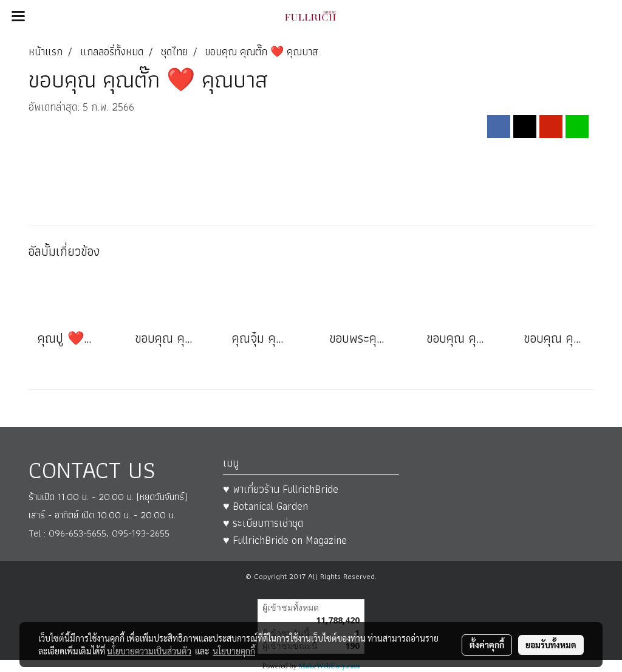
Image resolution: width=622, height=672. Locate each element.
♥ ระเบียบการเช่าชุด (263, 523)
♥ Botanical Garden (265, 506)
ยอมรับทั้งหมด (551, 645)
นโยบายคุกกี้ (234, 651)
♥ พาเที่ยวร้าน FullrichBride (281, 489)
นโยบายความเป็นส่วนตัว (149, 651)
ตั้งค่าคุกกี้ (487, 645)
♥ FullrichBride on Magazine (285, 540)
